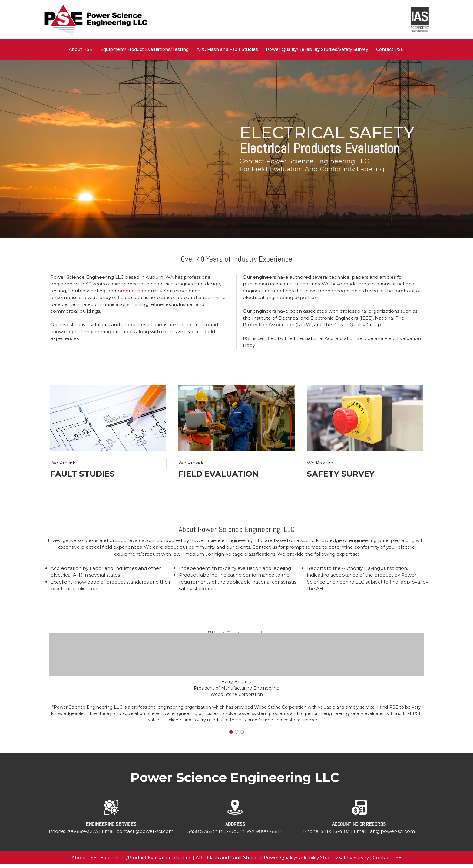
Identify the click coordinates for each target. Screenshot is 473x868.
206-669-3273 (82, 831)
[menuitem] (81, 50)
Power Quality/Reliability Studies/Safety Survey (316, 858)
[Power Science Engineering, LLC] (96, 20)
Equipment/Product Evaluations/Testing (146, 858)
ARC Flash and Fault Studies (228, 858)
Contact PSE (387, 858)
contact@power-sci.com (145, 831)
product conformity (140, 291)
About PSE (84, 858)
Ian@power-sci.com (392, 831)
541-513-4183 (335, 831)
